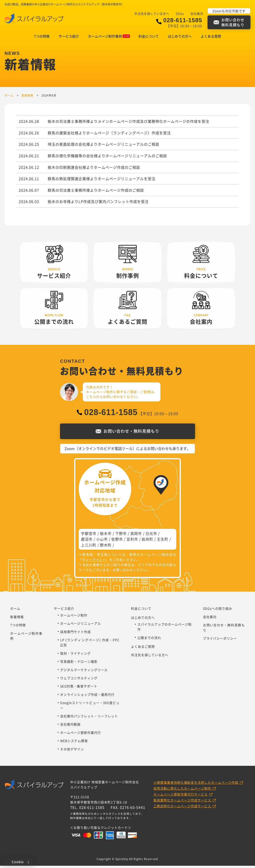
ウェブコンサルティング (79, 680)
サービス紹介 (69, 36)
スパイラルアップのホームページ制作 (164, 629)
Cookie (18, 862)
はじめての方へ (180, 36)
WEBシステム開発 (74, 743)
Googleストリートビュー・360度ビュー (90, 707)
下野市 (121, 536)
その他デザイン (72, 751)
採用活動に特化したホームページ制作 (183, 791)
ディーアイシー (94, 562)
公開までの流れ (149, 640)
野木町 (106, 547)
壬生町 (163, 541)
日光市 (151, 536)
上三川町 (89, 547)
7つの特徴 (42, 36)
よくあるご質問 (143, 649)
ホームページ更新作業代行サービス (181, 796)
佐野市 (117, 541)
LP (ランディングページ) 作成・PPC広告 (90, 645)
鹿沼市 (87, 541)
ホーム (15, 611)
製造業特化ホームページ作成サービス (183, 802)
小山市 (102, 541)
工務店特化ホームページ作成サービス (183, 808)
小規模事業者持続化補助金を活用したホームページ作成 (196, 785)
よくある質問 (211, 36)
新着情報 (17, 619)
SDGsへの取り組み (218, 611)
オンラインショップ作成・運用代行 (87, 697)
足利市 (132, 541)
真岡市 (136, 536)
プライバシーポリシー (220, 641)
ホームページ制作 (74, 617)
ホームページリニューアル (81, 626)
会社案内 (197, 13)
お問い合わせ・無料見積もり (224, 630)
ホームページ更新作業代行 (81, 735)
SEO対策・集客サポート (79, 688)
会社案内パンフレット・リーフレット (89, 718)
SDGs (180, 13)
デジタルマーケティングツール (84, 672)
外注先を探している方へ (152, 13)
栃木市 (106, 536)
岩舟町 (147, 541)
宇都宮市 (89, 536)
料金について (149, 36)
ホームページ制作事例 (109, 36)
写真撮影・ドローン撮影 (79, 664)
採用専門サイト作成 (75, 634)
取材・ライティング (75, 655)
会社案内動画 (70, 726)
